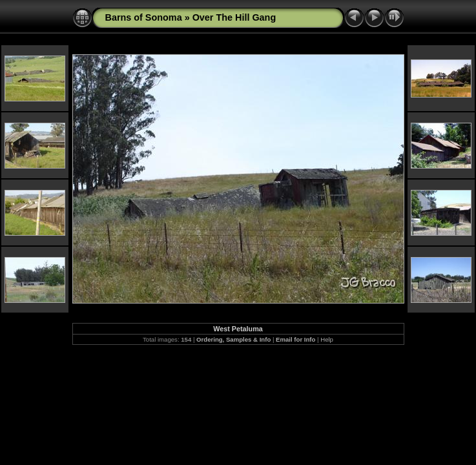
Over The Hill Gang (234, 17)
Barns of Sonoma (144, 17)
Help (327, 339)
